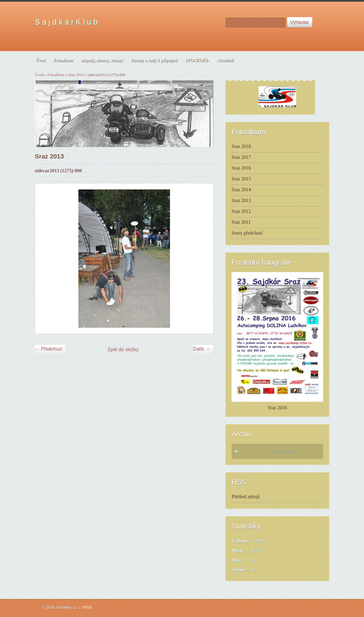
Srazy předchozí (247, 233)
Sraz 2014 (241, 190)
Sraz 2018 (241, 146)
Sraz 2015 (241, 179)
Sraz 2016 (241, 168)
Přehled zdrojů (246, 497)
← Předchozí (49, 349)
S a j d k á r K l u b (66, 22)
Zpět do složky (123, 350)
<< (238, 453)
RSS (88, 607)
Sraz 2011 (241, 222)
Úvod (39, 75)
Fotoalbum (56, 75)
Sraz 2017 (241, 157)
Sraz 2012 (241, 211)
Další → (202, 349)
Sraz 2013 (76, 75)
